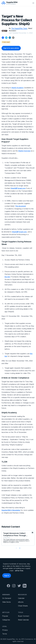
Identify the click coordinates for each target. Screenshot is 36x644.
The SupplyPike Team (19, 28)
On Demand (7, 598)
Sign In (7, 576)
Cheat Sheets (23, 606)
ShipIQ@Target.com (18, 188)
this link (7, 277)
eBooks (21, 602)
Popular (5, 616)
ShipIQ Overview (24, 151)
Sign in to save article (11, 48)
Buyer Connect (24, 616)
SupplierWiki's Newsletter (11, 510)
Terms (5, 634)
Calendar (21, 598)
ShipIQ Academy (18, 88)
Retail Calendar (24, 620)
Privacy (5, 630)
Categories (6, 620)
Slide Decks (7, 602)
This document (20, 206)
